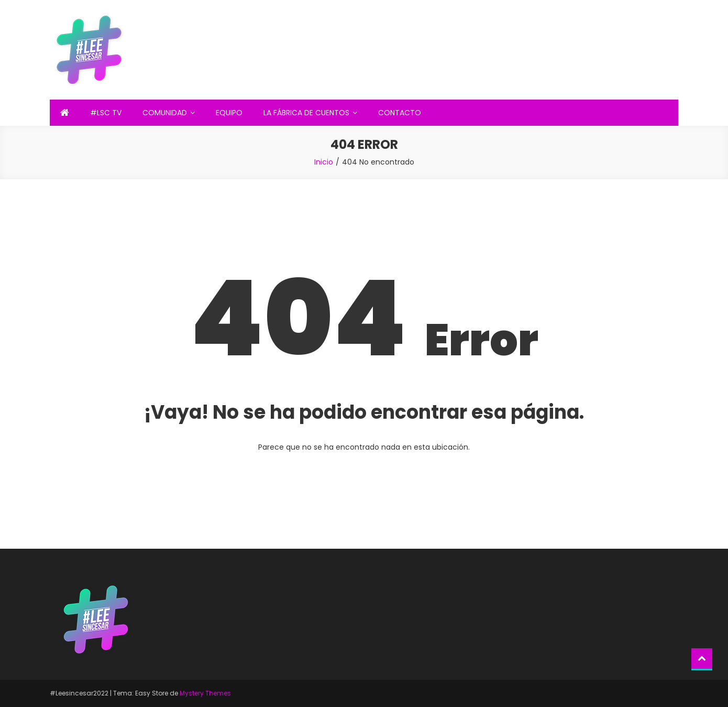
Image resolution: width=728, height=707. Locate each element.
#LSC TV (106, 113)
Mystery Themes (205, 693)
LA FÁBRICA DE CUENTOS (306, 113)
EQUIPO (229, 113)
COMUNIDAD (165, 113)
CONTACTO (400, 113)
